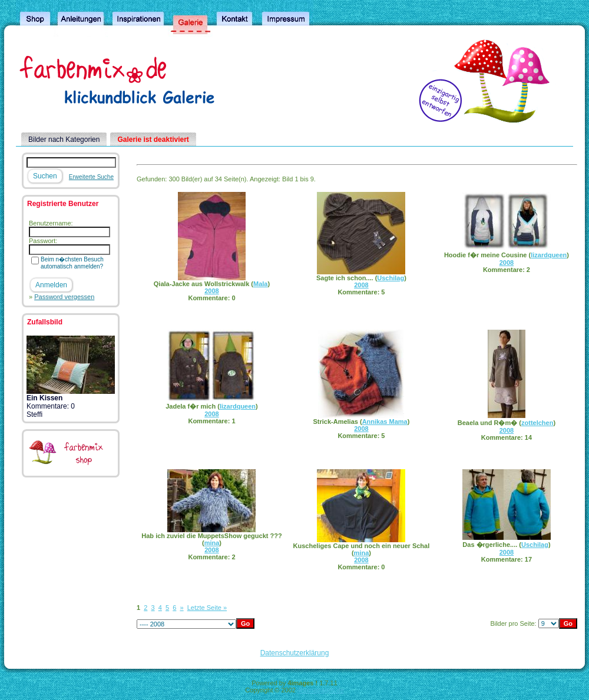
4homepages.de (321, 690)
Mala (260, 284)
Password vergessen (64, 297)
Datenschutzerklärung (295, 653)
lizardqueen (549, 255)
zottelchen (537, 423)
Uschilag (391, 278)
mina (212, 543)
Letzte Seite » (207, 608)
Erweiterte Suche (91, 177)
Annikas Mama (385, 422)
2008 (211, 291)
